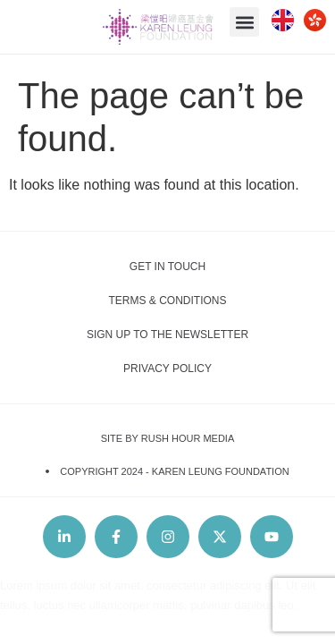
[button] (244, 22)
